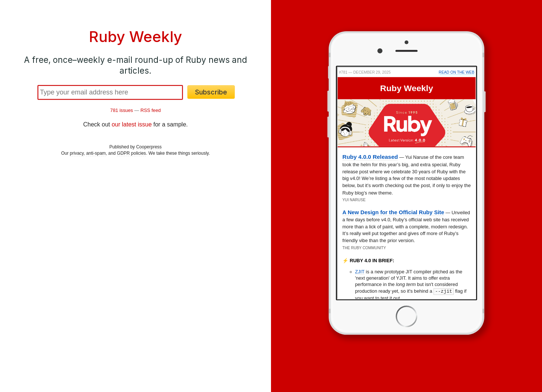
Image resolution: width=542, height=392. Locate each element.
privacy (77, 153)
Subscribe (211, 92)
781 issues (122, 110)
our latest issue (132, 124)
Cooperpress (149, 147)
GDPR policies (131, 153)
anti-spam (96, 153)
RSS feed (151, 110)
